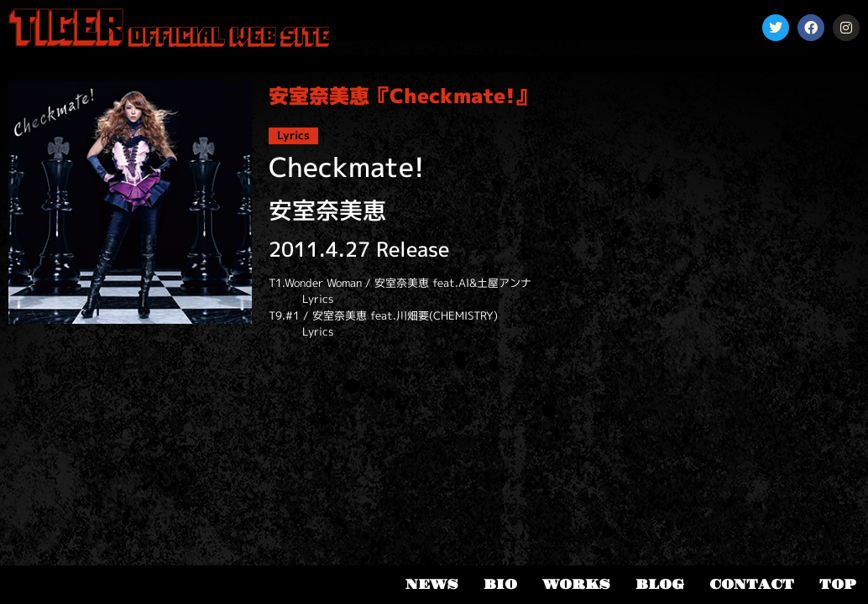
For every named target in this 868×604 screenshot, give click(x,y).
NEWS (432, 585)
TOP (837, 585)
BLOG (660, 585)
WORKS (576, 585)
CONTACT (752, 585)
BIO (500, 585)
